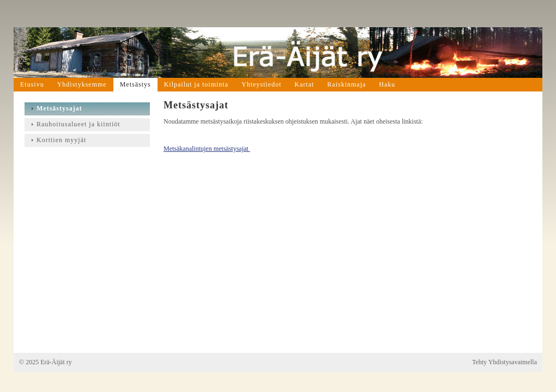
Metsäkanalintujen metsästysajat (207, 149)
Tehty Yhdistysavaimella (504, 362)
